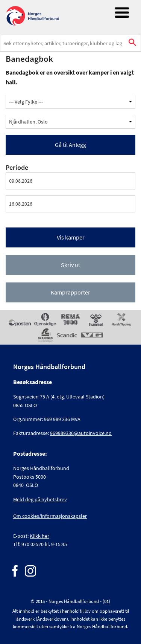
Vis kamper (71, 237)
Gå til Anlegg (70, 145)
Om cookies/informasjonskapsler (50, 516)
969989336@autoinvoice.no (81, 433)
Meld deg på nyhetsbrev (40, 499)
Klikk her (39, 536)
